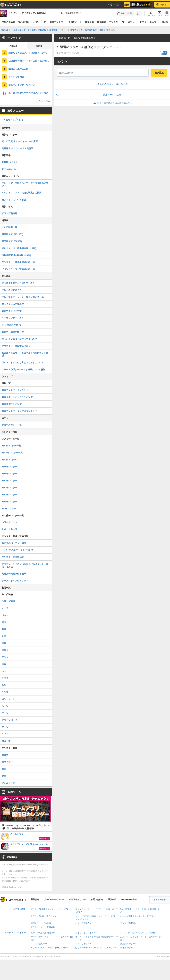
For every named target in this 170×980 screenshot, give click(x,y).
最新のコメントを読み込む (112, 84)
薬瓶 (4, 685)
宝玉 (4, 622)
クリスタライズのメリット (15, 581)
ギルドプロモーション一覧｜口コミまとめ (23, 297)
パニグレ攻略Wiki (39, 944)
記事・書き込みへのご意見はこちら (112, 103)
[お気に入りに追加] (125, 13)
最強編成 (101, 22)
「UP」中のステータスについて (18, 550)
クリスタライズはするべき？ (16, 346)
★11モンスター (10, 495)
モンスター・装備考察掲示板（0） (19, 262)
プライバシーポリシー (54, 899)
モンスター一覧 (117, 22)
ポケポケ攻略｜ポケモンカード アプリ (138, 916)
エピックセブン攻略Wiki (86, 933)
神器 (4, 664)
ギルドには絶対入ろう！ (14, 290)
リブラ (5, 678)
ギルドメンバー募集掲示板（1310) (19, 248)
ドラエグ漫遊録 (9, 213)
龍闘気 (5, 755)
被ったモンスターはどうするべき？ (19, 339)
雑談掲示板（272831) (12, 234)
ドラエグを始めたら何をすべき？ (18, 283)
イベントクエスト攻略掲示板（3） (19, 269)
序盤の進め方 (8, 22)
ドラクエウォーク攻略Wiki (43, 927)
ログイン (162, 5)
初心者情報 (24, 22)
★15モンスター (10, 467)
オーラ (5, 608)
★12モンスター (10, 488)
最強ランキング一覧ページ (22, 85)
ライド (5, 734)
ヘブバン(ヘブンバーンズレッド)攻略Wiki (139, 933)
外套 (4, 636)
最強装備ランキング (12, 404)
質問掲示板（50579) (12, 241)
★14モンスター (10, 474)
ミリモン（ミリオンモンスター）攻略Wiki (50, 948)
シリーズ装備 (8, 601)
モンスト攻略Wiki (128, 923)
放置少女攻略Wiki (128, 944)
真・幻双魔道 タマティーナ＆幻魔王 (20, 141)
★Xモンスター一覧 (11, 446)
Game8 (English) (129, 899)
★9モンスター (9, 509)
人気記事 (13, 46)
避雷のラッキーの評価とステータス (84, 47)
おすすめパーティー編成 (14, 543)
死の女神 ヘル (9, 169)
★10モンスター (10, 502)
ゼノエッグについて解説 (14, 200)
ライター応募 (160, 900)
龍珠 (4, 769)
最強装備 (89, 22)
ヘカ (4, 671)
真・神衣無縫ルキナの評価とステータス (28, 93)
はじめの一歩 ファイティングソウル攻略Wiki (96, 948)
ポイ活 (114, 5)
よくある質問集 (16, 77)
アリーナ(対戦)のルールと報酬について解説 (23, 370)
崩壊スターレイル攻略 (41, 923)
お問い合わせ (97, 899)
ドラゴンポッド (9, 720)
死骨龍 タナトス (10, 162)
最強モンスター (57, 22)
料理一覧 (6, 741)
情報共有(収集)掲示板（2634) (16, 255)
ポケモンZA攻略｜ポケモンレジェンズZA (49, 909)
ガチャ (131, 22)
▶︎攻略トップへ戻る (13, 120)
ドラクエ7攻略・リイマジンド (44, 916)
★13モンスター (10, 481)
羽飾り (5, 650)
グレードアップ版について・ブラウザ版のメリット (25, 184)
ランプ (5, 692)
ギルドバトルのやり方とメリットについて (23, 363)
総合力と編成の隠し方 (13, 332)
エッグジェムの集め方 (13, 304)
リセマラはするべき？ (13, 318)
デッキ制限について (12, 325)
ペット (5, 615)
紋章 (4, 776)
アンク (5, 657)
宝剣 (4, 643)
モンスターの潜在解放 (13, 557)
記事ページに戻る (112, 95)
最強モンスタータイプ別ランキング (19, 411)
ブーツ (5, 713)
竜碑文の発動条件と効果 (14, 574)
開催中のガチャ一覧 (12, 425)
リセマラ (142, 22)
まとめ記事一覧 (9, 227)
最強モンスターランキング (15, 390)
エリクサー (7, 762)
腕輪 (4, 629)
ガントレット (8, 699)
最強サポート (75, 22)
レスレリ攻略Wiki (83, 944)
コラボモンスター (11, 522)
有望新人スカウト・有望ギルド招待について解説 (25, 354)
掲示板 (39, 46)
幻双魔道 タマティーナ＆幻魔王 (18, 148)
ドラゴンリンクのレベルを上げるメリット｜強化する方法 (25, 565)
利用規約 (35, 899)
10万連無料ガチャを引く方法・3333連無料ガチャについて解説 (30, 61)
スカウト (154, 22)
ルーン (5, 706)
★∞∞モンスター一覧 (12, 453)
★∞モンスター (9, 460)
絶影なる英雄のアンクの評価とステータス (29, 53)
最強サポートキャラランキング (17, 397)
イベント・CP (39, 22)
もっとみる (44, 101)
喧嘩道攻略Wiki (127, 948)
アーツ (5, 727)
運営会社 (112, 899)
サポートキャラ (9, 529)
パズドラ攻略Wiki (83, 923)
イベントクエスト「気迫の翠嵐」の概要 (22, 193)
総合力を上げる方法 (18, 69)
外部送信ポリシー (78, 899)
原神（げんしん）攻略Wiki (43, 933)
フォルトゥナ (8, 783)
